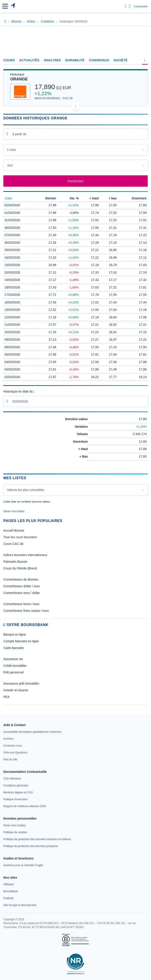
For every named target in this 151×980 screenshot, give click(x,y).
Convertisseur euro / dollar (22, 593)
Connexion (141, 6)
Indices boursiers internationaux (25, 555)
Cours (9, 60)
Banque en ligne (15, 634)
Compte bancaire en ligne (21, 641)
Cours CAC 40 (13, 544)
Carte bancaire (14, 648)
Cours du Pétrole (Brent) (20, 568)
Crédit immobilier (15, 666)
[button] (5, 6)
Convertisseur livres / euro (21, 604)
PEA (6, 697)
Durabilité (75, 60)
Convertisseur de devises (21, 579)
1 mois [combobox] (11, 150)
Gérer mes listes (14, 511)
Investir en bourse (16, 690)
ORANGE (19, 79)
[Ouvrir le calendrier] (7, 134)
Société (120, 60)
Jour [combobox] (10, 165)
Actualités (29, 60)
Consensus (99, 60)
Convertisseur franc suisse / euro (26, 611)
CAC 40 (68, 98)
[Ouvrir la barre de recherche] (126, 6)
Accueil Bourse (14, 530)
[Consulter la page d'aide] (130, 6)
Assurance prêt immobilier (21, 683)
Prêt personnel (13, 672)
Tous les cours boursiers (20, 537)
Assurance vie (13, 659)
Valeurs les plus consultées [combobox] (26, 490)
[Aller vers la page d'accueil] (13, 6)
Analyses (52, 60)
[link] (32, 732)
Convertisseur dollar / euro (22, 586)
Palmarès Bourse (15, 562)
